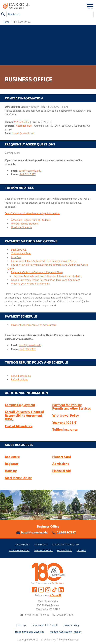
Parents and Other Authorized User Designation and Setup (44, 261)
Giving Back (65, 550)
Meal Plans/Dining (18, 478)
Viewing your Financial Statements (30, 283)
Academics (41, 544)
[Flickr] (41, 589)
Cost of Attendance (19, 426)
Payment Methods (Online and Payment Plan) (37, 272)
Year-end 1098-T (64, 422)
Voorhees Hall (24, 126)
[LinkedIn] (61, 589)
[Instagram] (48, 589)
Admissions (61, 464)
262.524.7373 (65, 615)
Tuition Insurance (65, 429)
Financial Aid (61, 471)
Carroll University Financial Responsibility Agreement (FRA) (24, 415)
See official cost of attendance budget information (33, 213)
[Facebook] (34, 589)
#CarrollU (55, 595)
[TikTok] (54, 589)
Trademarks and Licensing (29, 632)
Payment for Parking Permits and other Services (72, 407)
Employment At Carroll (45, 625)
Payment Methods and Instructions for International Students (48, 276)
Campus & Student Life (66, 544)
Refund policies (20, 379)
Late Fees (16, 257)
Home (6, 22)
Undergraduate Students (25, 223)
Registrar (12, 464)
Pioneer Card (62, 457)
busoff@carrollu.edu (24, 133)
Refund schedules (21, 376)
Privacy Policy (72, 625)
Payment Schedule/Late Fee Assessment (34, 325)
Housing (11, 471)
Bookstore (12, 457)
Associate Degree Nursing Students (31, 220)
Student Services (19, 550)
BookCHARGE (19, 250)
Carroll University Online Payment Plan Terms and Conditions (46, 280)
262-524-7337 (66, 532)
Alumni (81, 550)
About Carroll (43, 550)
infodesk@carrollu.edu (37, 615)
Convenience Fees (21, 253)
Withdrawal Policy (66, 415)
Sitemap (21, 625)
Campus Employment (20, 405)
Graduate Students (22, 227)
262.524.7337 (21, 122)
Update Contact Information (66, 632)
